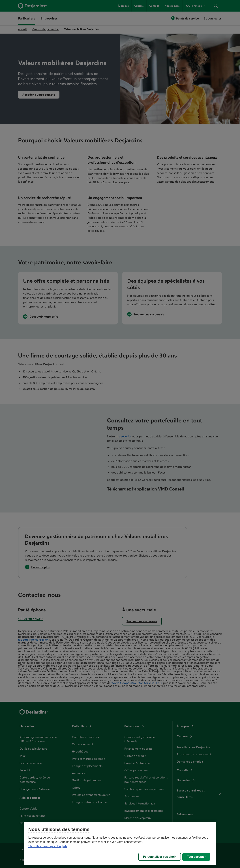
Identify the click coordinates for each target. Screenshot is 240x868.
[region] (120, 843)
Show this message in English (48, 846)
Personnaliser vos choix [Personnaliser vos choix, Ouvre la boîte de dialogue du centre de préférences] (160, 857)
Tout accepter (196, 857)
